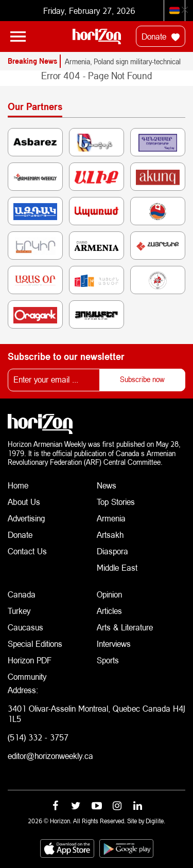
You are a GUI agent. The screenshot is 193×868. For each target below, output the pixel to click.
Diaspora (112, 551)
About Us (24, 502)
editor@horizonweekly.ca (50, 756)
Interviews (114, 644)
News (107, 485)
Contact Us (27, 551)
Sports (108, 660)
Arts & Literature (125, 627)
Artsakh (110, 535)
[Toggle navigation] (18, 37)
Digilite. (155, 821)
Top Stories (116, 502)
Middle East (117, 567)
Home (18, 485)
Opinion (109, 594)
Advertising (27, 518)
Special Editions (35, 644)
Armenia (111, 518)
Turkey (19, 611)
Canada (22, 594)
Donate (161, 37)
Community (27, 676)
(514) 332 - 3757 (38, 737)
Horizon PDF (30, 660)
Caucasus (25, 627)
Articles (109, 611)
